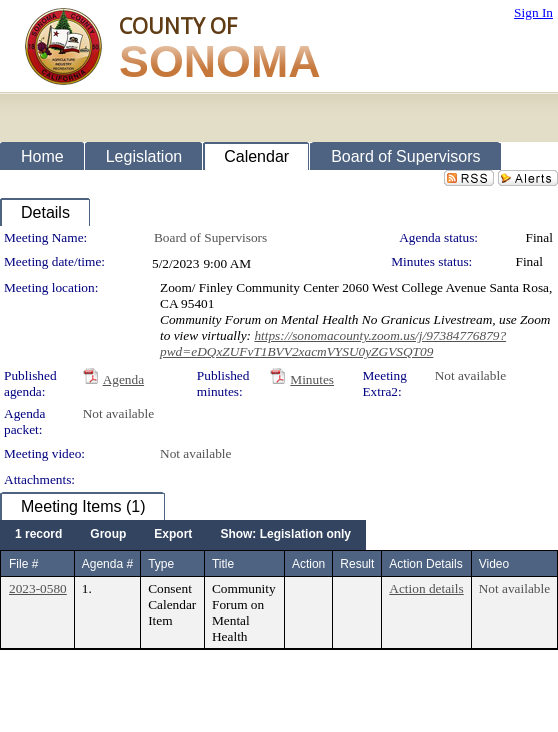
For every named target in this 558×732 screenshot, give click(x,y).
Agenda (123, 379)
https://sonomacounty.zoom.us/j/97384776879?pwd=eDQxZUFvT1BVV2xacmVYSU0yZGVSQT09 (333, 343)
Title (223, 564)
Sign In (533, 12)
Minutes (312, 379)
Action (308, 564)
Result (357, 564)
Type (161, 564)
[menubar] (183, 535)
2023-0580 (38, 588)
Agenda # (107, 564)
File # (23, 564)
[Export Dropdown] (173, 535)
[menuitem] (38, 535)
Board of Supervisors (210, 237)
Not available (470, 375)
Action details (426, 588)
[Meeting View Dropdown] (285, 535)
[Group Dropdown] (108, 535)
